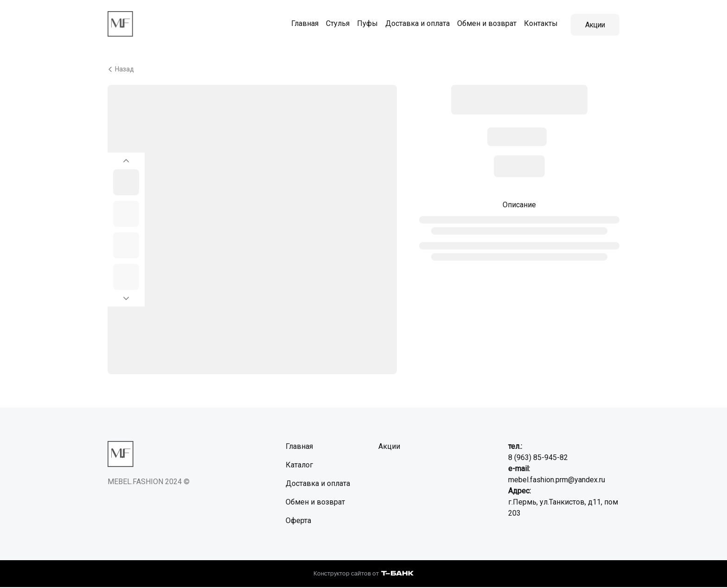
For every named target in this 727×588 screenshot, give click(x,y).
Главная (303, 24)
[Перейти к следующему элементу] (126, 301)
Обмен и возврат (485, 24)
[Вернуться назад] (363, 70)
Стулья (336, 24)
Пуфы (366, 24)
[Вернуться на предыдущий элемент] (126, 159)
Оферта (298, 521)
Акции (595, 24)
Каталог (299, 465)
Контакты (539, 24)
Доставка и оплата (416, 24)
